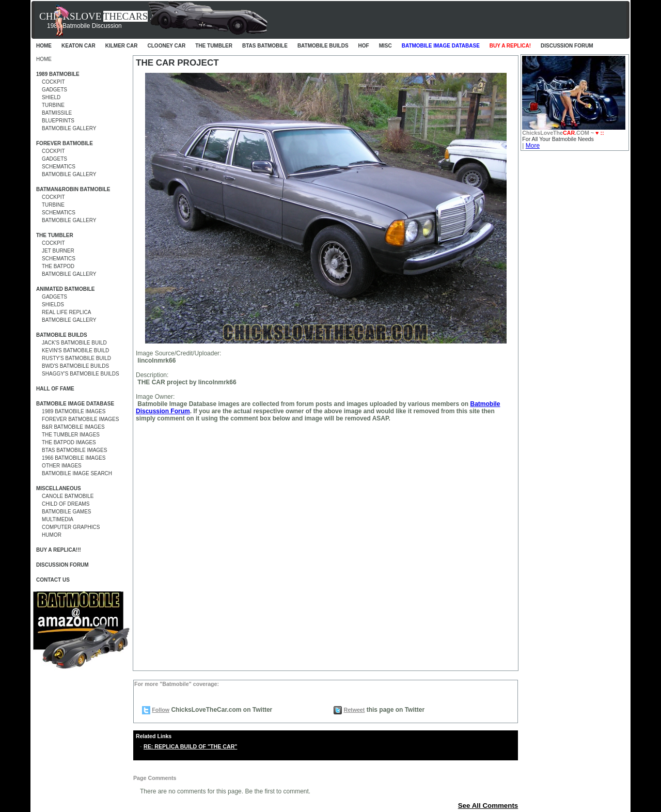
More (533, 146)
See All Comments (488, 806)
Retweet (354, 710)
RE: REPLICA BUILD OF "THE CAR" (190, 746)
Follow (161, 710)
